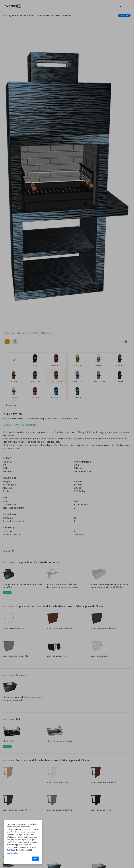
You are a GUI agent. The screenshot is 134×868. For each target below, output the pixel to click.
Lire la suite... (12, 853)
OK (35, 859)
